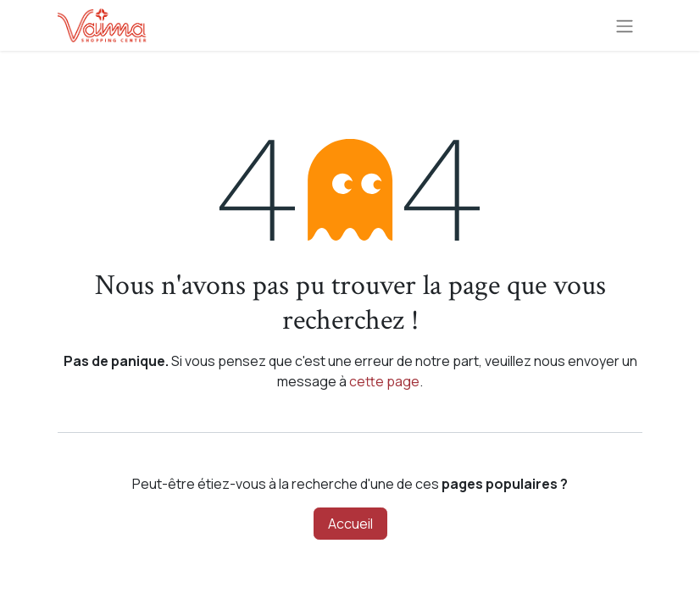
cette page (384, 381)
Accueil (350, 524)
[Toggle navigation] (625, 25)
